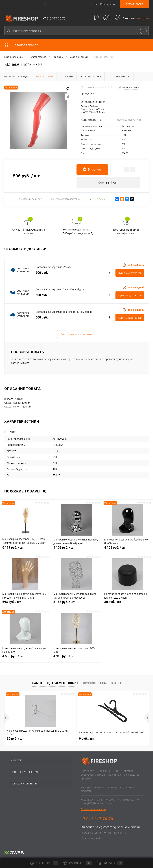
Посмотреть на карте (93, 810)
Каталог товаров (21, 45)
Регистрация (108, 4)
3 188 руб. (76, 604)
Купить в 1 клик (108, 183)
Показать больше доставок (77, 334)
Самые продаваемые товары (55, 683)
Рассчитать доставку (66, 199)
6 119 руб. (25, 550)
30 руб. (127, 604)
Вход (95, 4)
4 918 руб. (76, 658)
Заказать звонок (134, 4)
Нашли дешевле (30, 199)
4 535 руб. (25, 658)
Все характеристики (129, 120)
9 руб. (87, 739)
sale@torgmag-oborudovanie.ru (118, 827)
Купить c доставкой (130, 273)
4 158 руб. (76, 550)
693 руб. (25, 604)
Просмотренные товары (102, 683)
